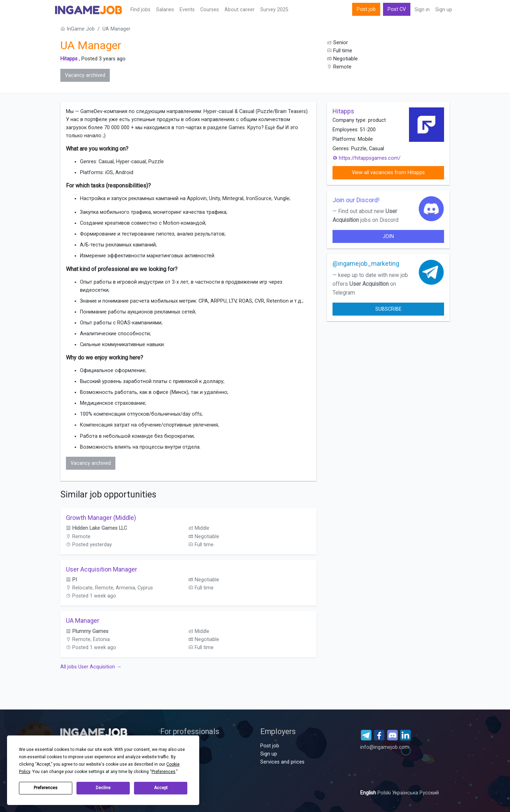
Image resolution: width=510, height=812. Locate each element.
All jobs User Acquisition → (91, 667)
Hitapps (69, 59)
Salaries (165, 10)
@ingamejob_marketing (366, 263)
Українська (406, 793)
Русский (429, 793)
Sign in (422, 10)
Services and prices (282, 762)
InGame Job (78, 29)
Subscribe (388, 309)
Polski (385, 793)
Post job (366, 9)
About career (240, 10)
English (369, 793)
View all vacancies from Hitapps (388, 173)
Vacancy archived (85, 75)
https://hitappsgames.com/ (367, 158)
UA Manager (83, 620)
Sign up (444, 10)
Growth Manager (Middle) (101, 518)
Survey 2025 (274, 10)
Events (187, 10)
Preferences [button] (163, 772)
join (388, 236)
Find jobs (140, 10)
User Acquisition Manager (102, 569)
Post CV (397, 9)
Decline (103, 788)
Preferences (46, 788)
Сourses (210, 10)
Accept (161, 788)
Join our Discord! (356, 200)
